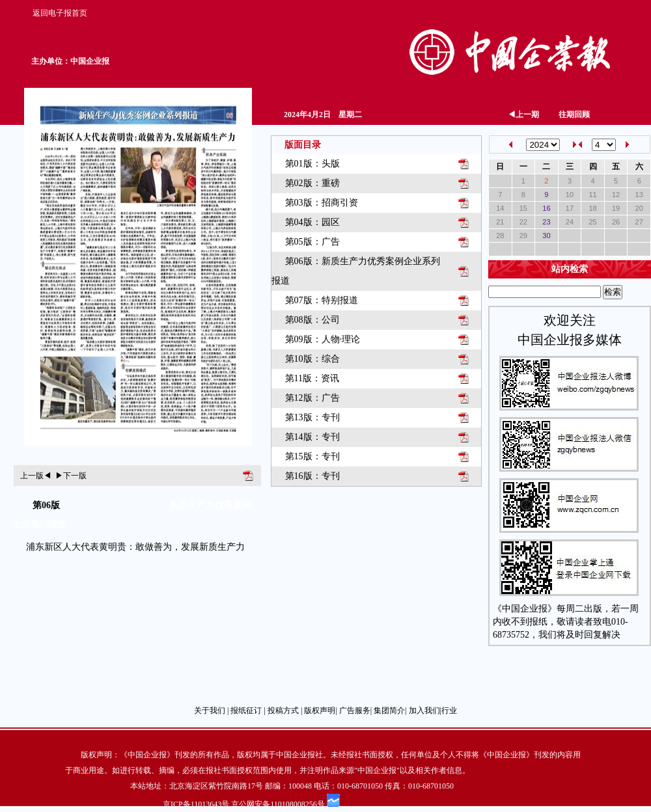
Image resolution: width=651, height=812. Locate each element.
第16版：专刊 (312, 476)
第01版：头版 (312, 164)
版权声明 (320, 710)
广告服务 (355, 710)
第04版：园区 (312, 222)
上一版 (36, 476)
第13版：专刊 (312, 417)
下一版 (71, 476)
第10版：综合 (312, 359)
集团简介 (389, 710)
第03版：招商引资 (322, 203)
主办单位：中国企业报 (70, 61)
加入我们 (424, 710)
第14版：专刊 (312, 437)
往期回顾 (574, 115)
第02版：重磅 (312, 183)
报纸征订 (246, 710)
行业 (449, 710)
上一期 (523, 115)
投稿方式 (283, 710)
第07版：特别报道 (322, 300)
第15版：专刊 (312, 456)
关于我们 (210, 710)
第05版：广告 (312, 242)
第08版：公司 (312, 320)
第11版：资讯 (312, 378)
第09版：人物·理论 (323, 339)
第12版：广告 (312, 398)
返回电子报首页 (60, 13)
